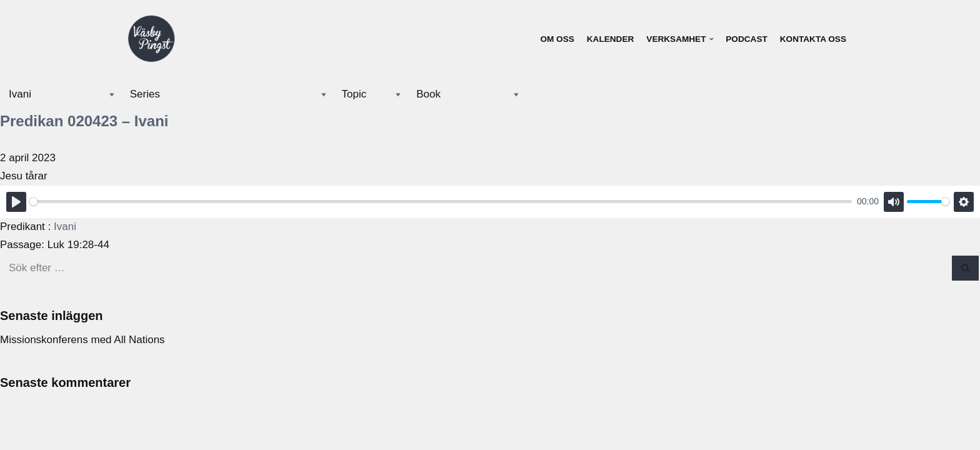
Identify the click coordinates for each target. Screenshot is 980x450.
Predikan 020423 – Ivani (84, 121)
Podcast (746, 39)
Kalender (611, 39)
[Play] (16, 202)
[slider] (441, 202)
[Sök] (476, 268)
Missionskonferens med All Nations (82, 340)
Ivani (65, 227)
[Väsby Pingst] (151, 39)
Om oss (557, 39)
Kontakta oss (813, 39)
